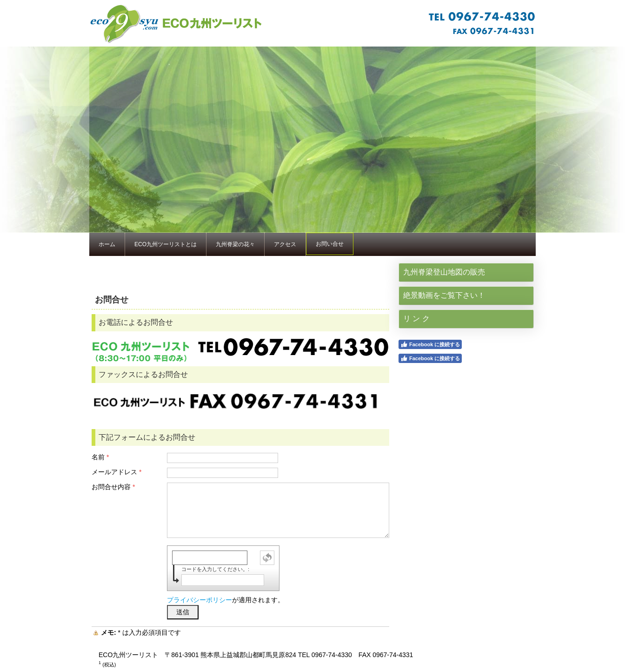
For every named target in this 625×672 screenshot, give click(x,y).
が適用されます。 (226, 600)
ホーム (107, 244)
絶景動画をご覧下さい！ (444, 295)
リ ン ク (416, 319)
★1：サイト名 (312, 23)
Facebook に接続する (430, 344)
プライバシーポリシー (199, 600)
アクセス (285, 244)
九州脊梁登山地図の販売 (444, 272)
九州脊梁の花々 (235, 244)
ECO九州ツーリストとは (166, 244)
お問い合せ (330, 244)
